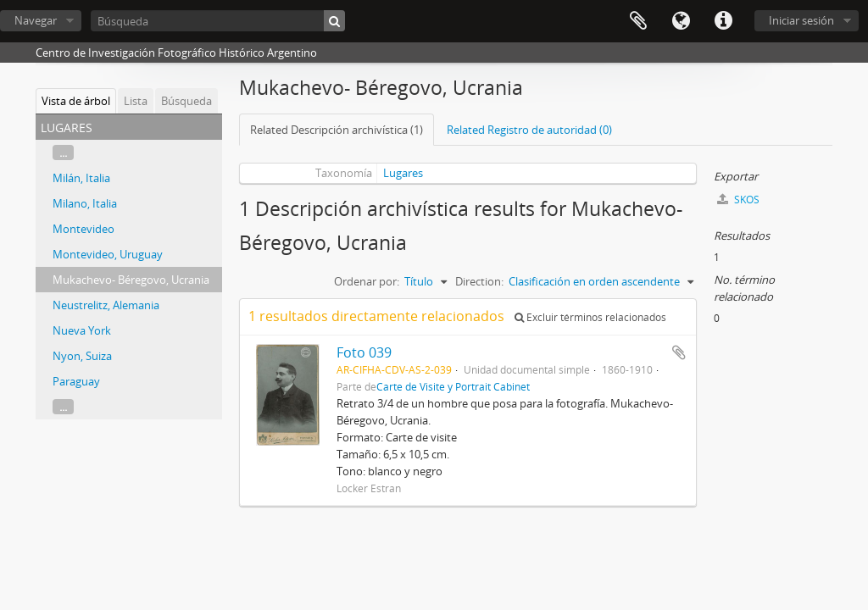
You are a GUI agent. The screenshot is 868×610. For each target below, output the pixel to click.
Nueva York (82, 330)
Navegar (36, 20)
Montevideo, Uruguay (108, 254)
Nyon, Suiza (82, 356)
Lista (136, 101)
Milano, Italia (85, 203)
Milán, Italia (81, 178)
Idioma (681, 21)
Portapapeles (638, 21)
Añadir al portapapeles (679, 352)
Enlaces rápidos (723, 21)
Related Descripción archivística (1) (337, 130)
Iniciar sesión (801, 20)
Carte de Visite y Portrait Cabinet (453, 386)
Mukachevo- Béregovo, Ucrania (131, 280)
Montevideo (83, 229)
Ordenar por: (367, 281)
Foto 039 (364, 352)
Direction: (479, 281)
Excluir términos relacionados (590, 317)
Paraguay (76, 381)
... (63, 152)
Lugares (403, 173)
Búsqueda (186, 101)
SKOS (738, 200)
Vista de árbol (76, 101)
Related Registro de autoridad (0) (529, 130)
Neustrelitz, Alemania (106, 305)
